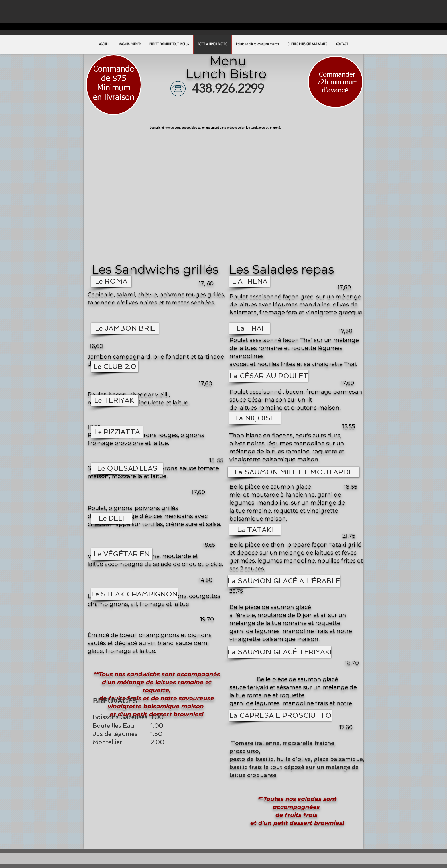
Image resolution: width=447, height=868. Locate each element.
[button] (111, 281)
